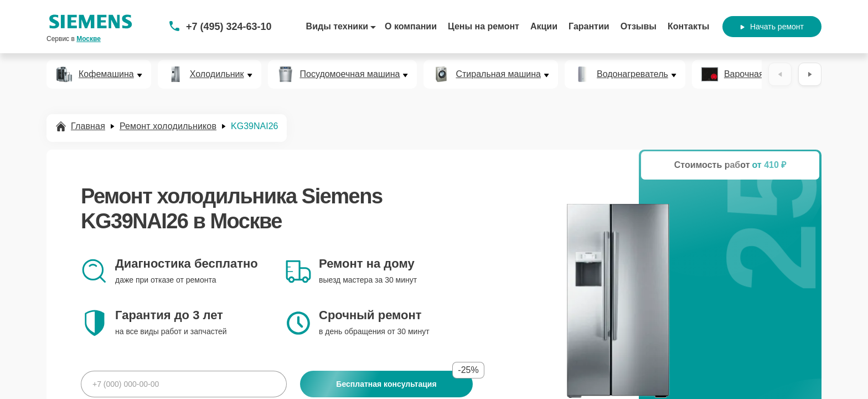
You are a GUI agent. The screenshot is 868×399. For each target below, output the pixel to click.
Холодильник (217, 74)
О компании (411, 26)
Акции (544, 26)
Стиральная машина (498, 74)
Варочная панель (760, 74)
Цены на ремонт (484, 26)
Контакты (688, 26)
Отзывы (639, 26)
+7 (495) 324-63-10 (229, 27)
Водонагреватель (632, 74)
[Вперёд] (810, 74)
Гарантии (589, 26)
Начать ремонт (772, 27)
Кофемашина (106, 74)
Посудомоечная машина (350, 74)
